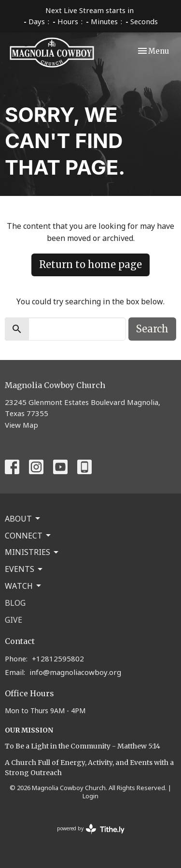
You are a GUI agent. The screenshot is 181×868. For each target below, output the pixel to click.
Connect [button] (28, 536)
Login (90, 796)
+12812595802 (58, 658)
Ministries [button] (32, 552)
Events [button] (24, 569)
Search (152, 329)
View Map (21, 425)
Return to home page (90, 264)
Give (14, 620)
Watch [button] (24, 586)
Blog (15, 603)
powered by (91, 829)
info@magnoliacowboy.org (75, 672)
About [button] (23, 519)
